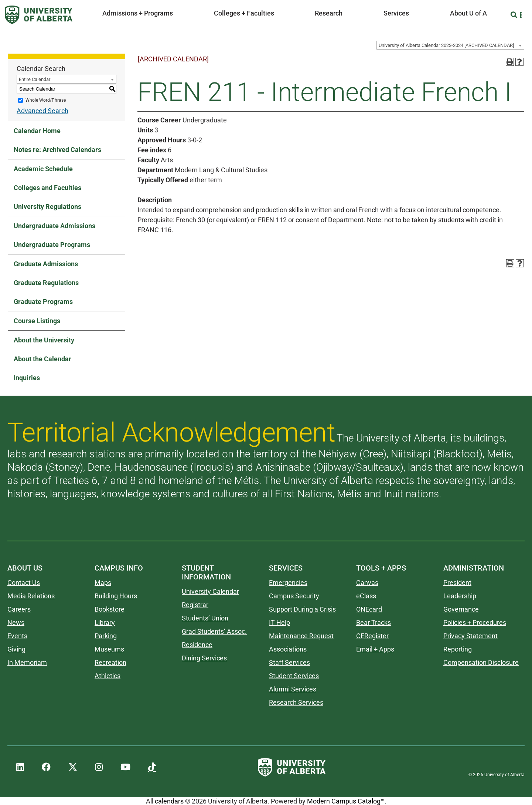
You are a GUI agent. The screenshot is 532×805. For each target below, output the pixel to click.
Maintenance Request (301, 636)
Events (17, 636)
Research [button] (329, 13)
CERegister (372, 636)
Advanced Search (42, 111)
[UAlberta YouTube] (125, 767)
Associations (288, 649)
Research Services (296, 702)
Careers (19, 609)
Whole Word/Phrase (46, 100)
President (457, 583)
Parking (106, 636)
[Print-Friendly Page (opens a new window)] (510, 62)
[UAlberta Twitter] (73, 767)
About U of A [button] (468, 13)
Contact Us (24, 583)
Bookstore (110, 609)
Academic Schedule (43, 169)
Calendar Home (37, 131)
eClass (366, 596)
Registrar (195, 605)
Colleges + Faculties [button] (244, 13)
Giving (16, 649)
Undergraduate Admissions (54, 226)
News (16, 623)
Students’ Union (205, 618)
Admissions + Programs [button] (138, 13)
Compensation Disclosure (481, 662)
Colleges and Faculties (47, 188)
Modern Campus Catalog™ (346, 801)
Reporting (458, 649)
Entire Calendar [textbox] (35, 79)
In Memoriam (27, 662)
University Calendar (210, 591)
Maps (103, 583)
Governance (461, 609)
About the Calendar (42, 359)
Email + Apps (375, 649)
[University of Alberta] (39, 15)
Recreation (110, 662)
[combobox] (450, 45)
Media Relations (31, 596)
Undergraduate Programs (52, 245)
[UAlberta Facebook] (46, 767)
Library (105, 623)
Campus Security (294, 596)
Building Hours (116, 596)
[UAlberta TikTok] (152, 767)
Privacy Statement (470, 636)
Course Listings (37, 321)
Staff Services (289, 662)
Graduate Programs (43, 302)
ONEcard (369, 609)
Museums (109, 649)
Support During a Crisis (302, 609)
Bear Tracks (374, 623)
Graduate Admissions (46, 264)
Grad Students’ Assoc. (214, 631)
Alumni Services (293, 689)
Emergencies (288, 583)
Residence (197, 645)
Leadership (460, 596)
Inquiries (27, 378)
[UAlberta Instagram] (99, 767)
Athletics (108, 676)
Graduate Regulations (46, 283)
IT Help (279, 623)
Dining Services (204, 658)
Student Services (294, 676)
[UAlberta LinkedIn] (20, 767)
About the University (44, 340)
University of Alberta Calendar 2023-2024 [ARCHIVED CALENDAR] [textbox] (446, 45)
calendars (169, 801)
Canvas (367, 583)
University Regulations (47, 207)
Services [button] (396, 13)
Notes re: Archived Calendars (57, 150)
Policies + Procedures (475, 623)
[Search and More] (515, 15)
